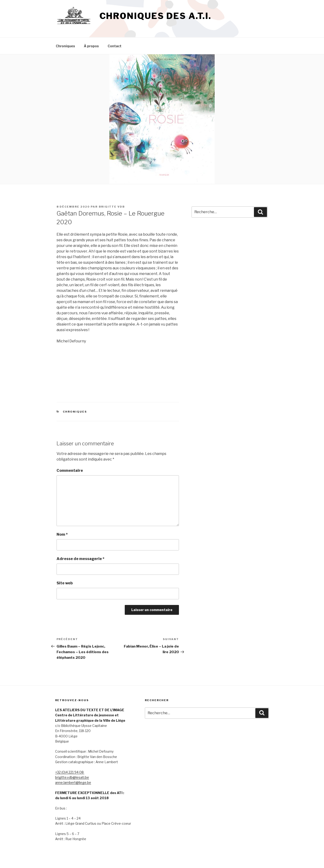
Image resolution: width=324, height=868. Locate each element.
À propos (91, 46)
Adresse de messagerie (80, 559)
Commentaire (70, 471)
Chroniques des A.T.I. (155, 16)
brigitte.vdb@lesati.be (72, 777)
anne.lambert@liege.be (73, 782)
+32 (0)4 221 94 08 (70, 772)
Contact (115, 46)
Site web (65, 583)
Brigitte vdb (112, 207)
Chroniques (65, 46)
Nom (62, 534)
